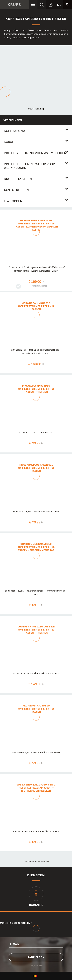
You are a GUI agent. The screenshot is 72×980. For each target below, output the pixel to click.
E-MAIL (15, 944)
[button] (50, 4)
